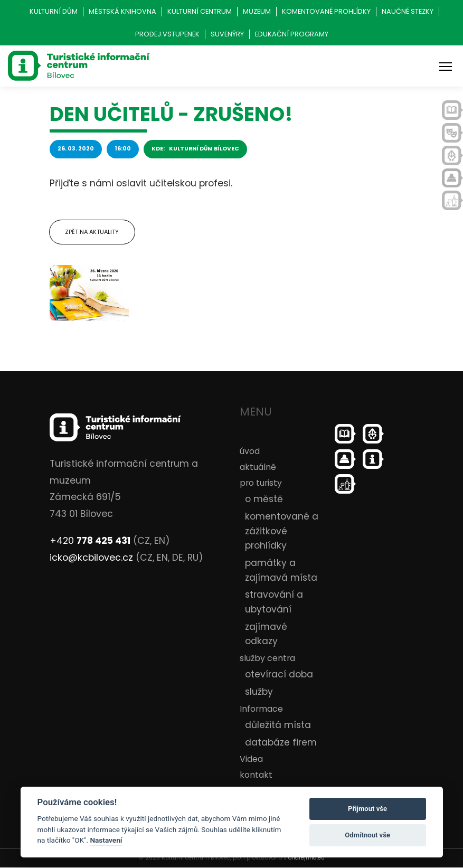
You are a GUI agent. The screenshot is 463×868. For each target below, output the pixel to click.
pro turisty (261, 483)
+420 (90, 541)
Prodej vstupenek (167, 34)
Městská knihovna (122, 11)
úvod (250, 451)
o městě (264, 499)
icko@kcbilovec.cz (91, 558)
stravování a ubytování (274, 602)
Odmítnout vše (367, 835)
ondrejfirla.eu (306, 858)
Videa (251, 759)
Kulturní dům (54, 11)
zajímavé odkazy (266, 634)
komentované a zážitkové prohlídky (282, 531)
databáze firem (281, 742)
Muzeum (257, 11)
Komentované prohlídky (326, 11)
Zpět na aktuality (92, 232)
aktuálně (258, 467)
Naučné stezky (408, 11)
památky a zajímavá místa (281, 570)
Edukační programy (292, 34)
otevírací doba (279, 675)
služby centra (267, 658)
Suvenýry (227, 34)
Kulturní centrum (200, 11)
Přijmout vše (367, 809)
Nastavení (106, 840)
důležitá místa (278, 725)
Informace (261, 709)
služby (259, 692)
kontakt (256, 775)
